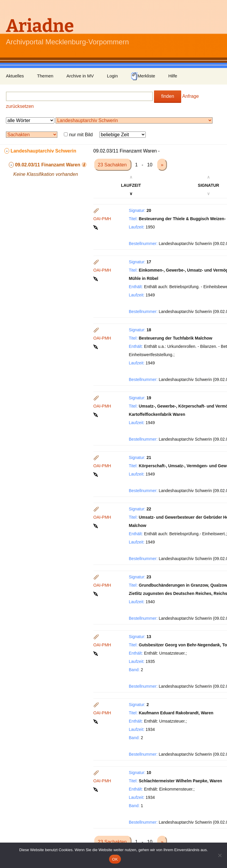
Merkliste (143, 76)
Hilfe (173, 76)
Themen (45, 76)
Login (112, 76)
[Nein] (220, 855)
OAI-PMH (102, 219)
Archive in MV (80, 76)
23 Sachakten (113, 165)
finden (168, 96)
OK (115, 859)
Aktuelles (15, 76)
